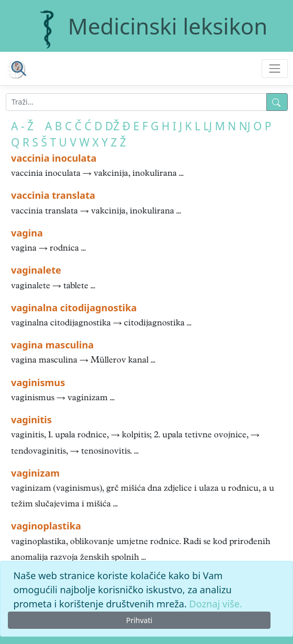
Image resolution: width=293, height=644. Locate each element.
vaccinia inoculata (54, 158)
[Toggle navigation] (274, 68)
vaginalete (36, 270)
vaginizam (35, 473)
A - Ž (22, 126)
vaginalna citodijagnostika (74, 308)
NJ (245, 126)
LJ (208, 126)
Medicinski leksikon (168, 26)
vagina (27, 233)
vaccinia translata (53, 195)
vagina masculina (52, 345)
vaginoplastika (46, 526)
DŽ (112, 126)
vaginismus (38, 382)
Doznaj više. (216, 604)
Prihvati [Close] (139, 620)
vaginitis (31, 420)
